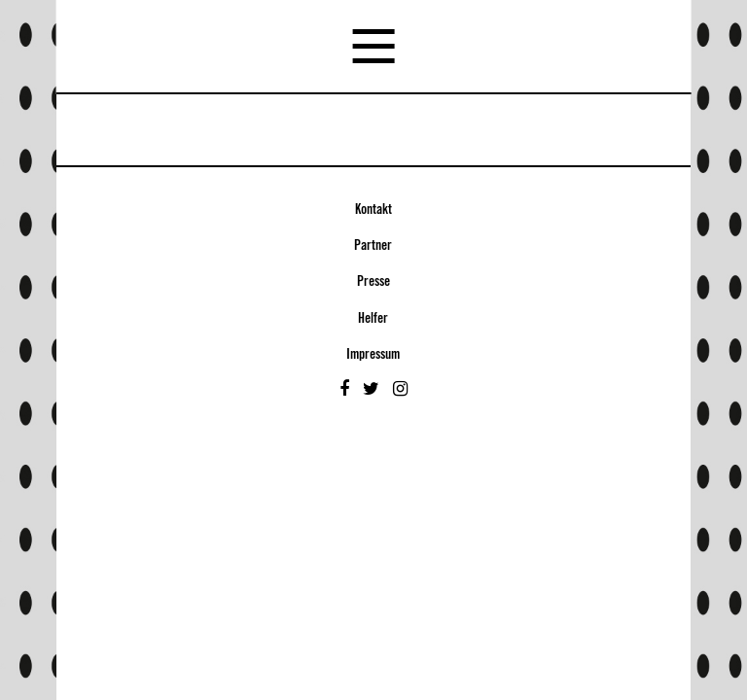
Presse (373, 282)
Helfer (373, 319)
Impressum (373, 355)
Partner (373, 246)
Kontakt (373, 210)
